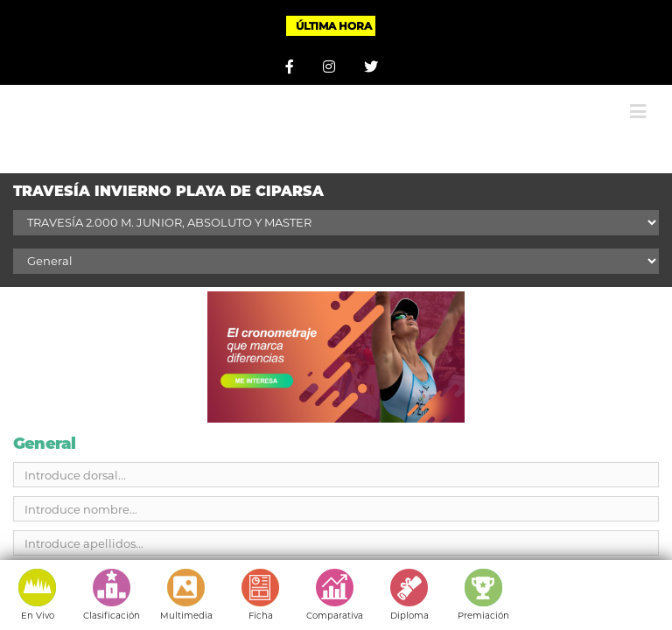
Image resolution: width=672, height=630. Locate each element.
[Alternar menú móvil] (638, 112)
